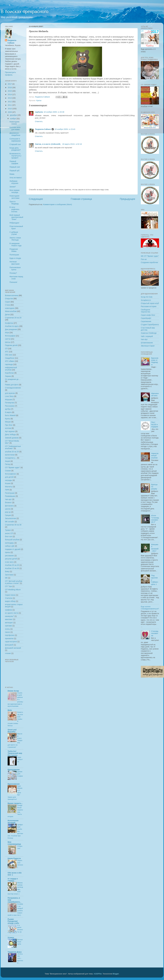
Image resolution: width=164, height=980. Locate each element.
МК (6, 578)
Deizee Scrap (13, 691)
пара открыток (20, 759)
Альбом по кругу (12, 326)
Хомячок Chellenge (149, 333)
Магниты (9, 487)
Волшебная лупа (20, 942)
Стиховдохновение (13, 388)
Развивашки (10, 496)
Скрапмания (146, 321)
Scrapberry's (146, 300)
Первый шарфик (14, 162)
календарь (9, 543)
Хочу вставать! (16, 178)
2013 (10, 98)
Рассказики (10, 406)
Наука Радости (14, 858)
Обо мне (9, 355)
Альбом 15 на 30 (12, 568)
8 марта (8, 412)
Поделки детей (11, 345)
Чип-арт (8, 499)
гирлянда (9, 364)
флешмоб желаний (13, 648)
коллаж (8, 428)
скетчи (8, 339)
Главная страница (81, 199)
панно (8, 632)
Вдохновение (14, 770)
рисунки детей (11, 559)
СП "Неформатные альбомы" (13, 447)
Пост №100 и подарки (155, 424)
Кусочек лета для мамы (15, 128)
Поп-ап (144, 259)
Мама (12, 174)
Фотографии (10, 336)
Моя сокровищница (14, 843)
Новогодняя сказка (14, 123)
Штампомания (147, 343)
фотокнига (9, 506)
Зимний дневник (12, 438)
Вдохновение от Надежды (155, 361)
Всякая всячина (12, 295)
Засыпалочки (11, 518)
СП (6, 349)
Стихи (8, 305)
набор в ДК (10, 546)
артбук (8, 409)
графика (9, 610)
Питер (8, 464)
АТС (7, 352)
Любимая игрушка (14, 182)
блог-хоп (9, 536)
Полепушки (14, 255)
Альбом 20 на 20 (12, 565)
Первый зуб (14, 171)
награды (9, 480)
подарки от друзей (13, 549)
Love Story (9, 396)
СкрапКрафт (146, 318)
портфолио (10, 635)
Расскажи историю (149, 306)
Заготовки (9, 575)
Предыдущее (128, 199)
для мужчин (10, 393)
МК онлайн (10, 522)
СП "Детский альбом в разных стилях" (14, 582)
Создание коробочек (149, 262)
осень (7, 629)
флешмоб (9, 645)
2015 (10, 91)
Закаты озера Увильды (15, 239)
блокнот (8, 502)
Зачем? (13, 187)
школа (8, 509)
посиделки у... (11, 458)
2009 (10, 112)
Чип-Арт (144, 339)
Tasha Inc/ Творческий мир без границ (15, 753)
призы (8, 552)
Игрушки (9, 400)
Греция (8, 515)
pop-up (8, 512)
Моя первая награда (14, 191)
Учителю (9, 598)
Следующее (36, 199)
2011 (10, 105)
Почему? (13, 273)
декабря (14, 115)
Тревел (8, 530)
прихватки (9, 638)
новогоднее (10, 308)
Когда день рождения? (15, 149)
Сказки (8, 471)
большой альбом (12, 540)
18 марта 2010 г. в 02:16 (72, 144)
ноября (13, 119)
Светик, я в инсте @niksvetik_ (48, 144)
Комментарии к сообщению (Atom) (57, 204)
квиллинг (9, 619)
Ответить (39, 121)
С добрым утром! (14, 233)
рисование (9, 556)
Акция (8, 461)
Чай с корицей (147, 336)
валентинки (10, 455)
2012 (10, 102)
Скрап (8, 302)
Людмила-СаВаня (43, 129)
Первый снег (15, 167)
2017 (10, 84)
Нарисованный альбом (155, 456)
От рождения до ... (13, 379)
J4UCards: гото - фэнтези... (20, 958)
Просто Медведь (14, 203)
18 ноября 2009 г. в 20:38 (54, 112)
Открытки (9, 299)
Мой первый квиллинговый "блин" (16, 217)
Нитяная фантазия (15, 263)
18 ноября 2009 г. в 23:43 (65, 129)
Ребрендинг (14, 223)
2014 (10, 94)
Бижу (7, 571)
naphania (39, 112)
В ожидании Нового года (15, 245)
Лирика (8, 376)
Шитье (8, 342)
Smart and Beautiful (12, 731)
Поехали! (13, 282)
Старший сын (15, 144)
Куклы (39, 100)
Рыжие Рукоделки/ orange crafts (13, 921)
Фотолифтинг (11, 474)
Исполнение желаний (13, 822)
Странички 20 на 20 (13, 318)
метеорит (9, 623)
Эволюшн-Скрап (148, 346)
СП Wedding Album (13, 590)
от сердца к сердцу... (13, 880)
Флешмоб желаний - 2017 (155, 548)
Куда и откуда (15, 258)
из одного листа (12, 613)
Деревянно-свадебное (15, 134)
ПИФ (7, 490)
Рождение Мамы (14, 250)
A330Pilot (98, 974)
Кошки (8, 483)
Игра (7, 333)
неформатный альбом (11, 369)
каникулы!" (10, 616)
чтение (8, 653)
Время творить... (15, 803)
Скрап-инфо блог (148, 315)
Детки (7, 315)
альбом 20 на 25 (12, 452)
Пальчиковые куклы (15, 268)
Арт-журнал (10, 431)
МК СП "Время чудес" (150, 256)
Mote (10, 710)
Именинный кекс (155, 394)
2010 (10, 109)
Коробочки (9, 373)
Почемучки (10, 403)
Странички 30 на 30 (13, 525)
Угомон (11, 938)
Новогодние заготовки (14, 197)
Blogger (116, 974)
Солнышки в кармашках (15, 140)
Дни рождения (11, 329)
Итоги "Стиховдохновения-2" (155, 519)
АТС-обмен (10, 361)
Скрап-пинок (10, 595)
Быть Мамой (10, 415)
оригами (8, 626)
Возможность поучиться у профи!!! (15, 156)
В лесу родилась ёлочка (14, 209)
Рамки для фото (12, 385)
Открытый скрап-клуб (150, 303)
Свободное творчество (146, 311)
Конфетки (9, 323)
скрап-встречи (11, 642)
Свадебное (10, 358)
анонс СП (9, 533)
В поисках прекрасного (25, 12)
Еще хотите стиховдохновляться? (150, 608)
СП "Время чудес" (13, 468)
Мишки (8, 422)
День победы (11, 435)
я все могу (9, 562)
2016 (10, 87)
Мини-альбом (11, 311)
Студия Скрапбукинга (150, 325)
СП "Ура (8, 586)
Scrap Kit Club (147, 297)
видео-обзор (10, 601)
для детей (9, 477)
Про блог (9, 425)
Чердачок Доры (15, 952)
